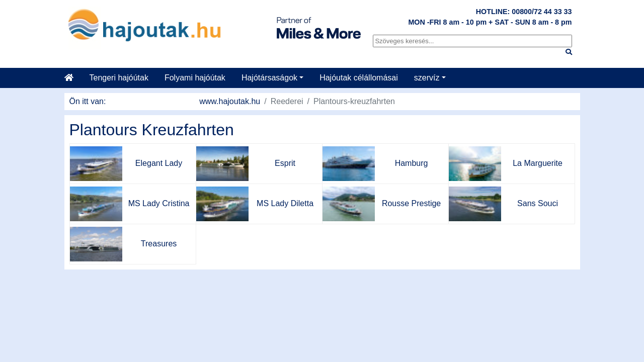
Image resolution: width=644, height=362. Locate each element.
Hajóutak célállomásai (359, 78)
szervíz (427, 78)
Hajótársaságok (269, 78)
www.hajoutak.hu (230, 101)
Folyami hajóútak (195, 78)
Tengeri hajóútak (119, 78)
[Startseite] (73, 78)
